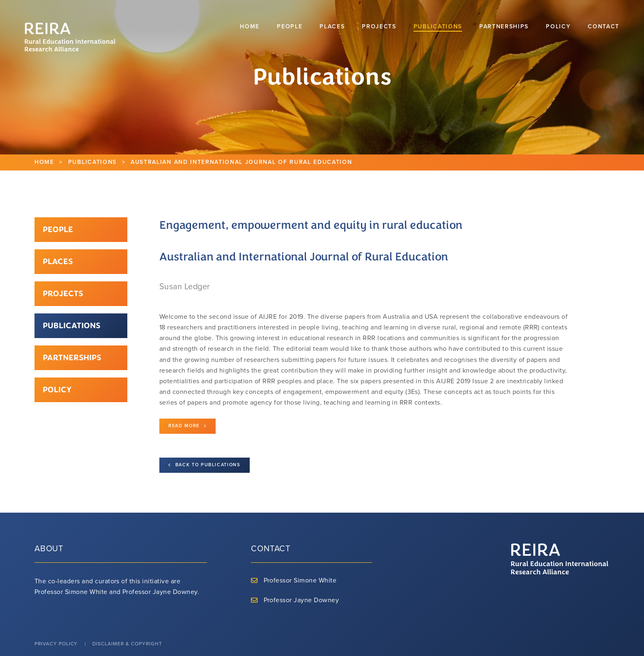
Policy (57, 390)
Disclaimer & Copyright (127, 644)
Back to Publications (205, 465)
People (58, 229)
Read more (187, 426)
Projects (63, 293)
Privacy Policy (56, 644)
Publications (92, 162)
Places (58, 261)
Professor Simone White (300, 580)
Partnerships (72, 358)
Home (44, 162)
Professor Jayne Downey (301, 600)
